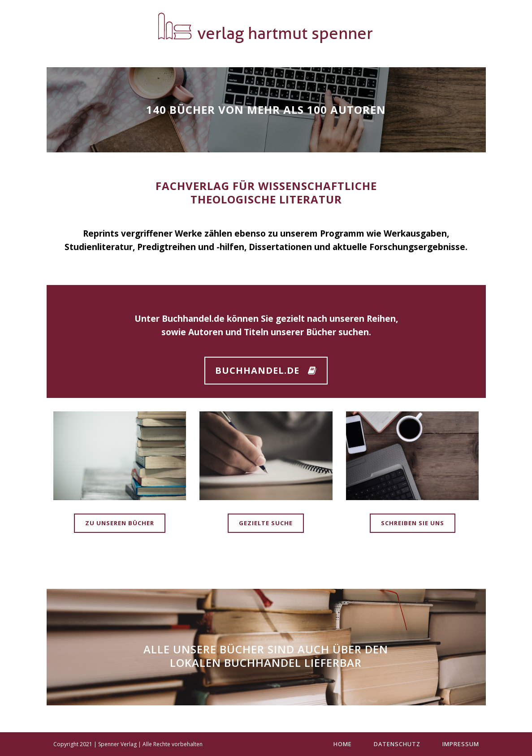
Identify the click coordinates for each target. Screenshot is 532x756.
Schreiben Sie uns (413, 523)
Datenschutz (397, 744)
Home (343, 744)
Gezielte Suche (266, 523)
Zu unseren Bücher (120, 523)
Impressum (461, 744)
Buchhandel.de (193, 319)
